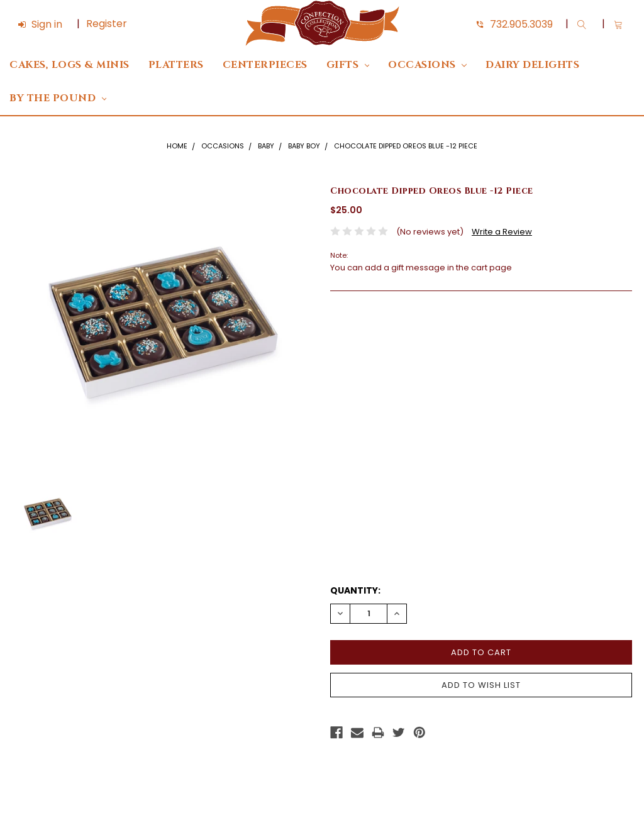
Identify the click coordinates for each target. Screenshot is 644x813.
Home (177, 146)
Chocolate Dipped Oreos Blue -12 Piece (406, 146)
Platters (176, 65)
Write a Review (502, 232)
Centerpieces (265, 65)
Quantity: (355, 590)
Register (107, 24)
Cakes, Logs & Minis (69, 65)
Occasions (427, 65)
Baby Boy (304, 146)
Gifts (348, 65)
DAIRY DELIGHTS (532, 65)
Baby (266, 146)
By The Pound (58, 98)
